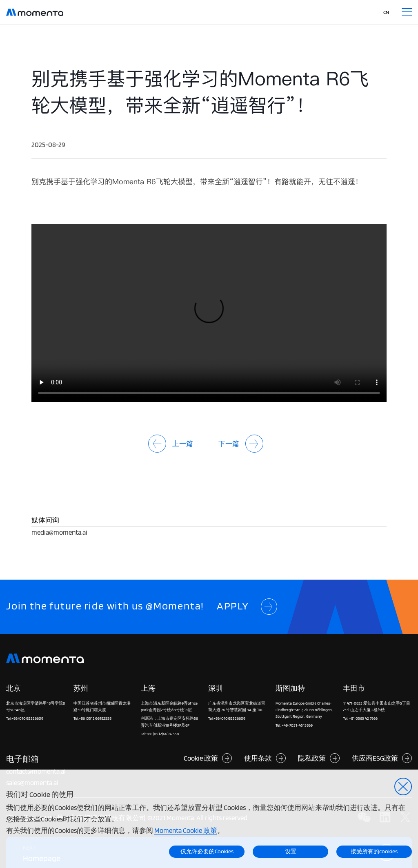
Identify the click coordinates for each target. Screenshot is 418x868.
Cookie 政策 (208, 758)
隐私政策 (319, 758)
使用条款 (265, 758)
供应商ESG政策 (382, 758)
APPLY (247, 607)
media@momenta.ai (59, 532)
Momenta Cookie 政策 (186, 830)
